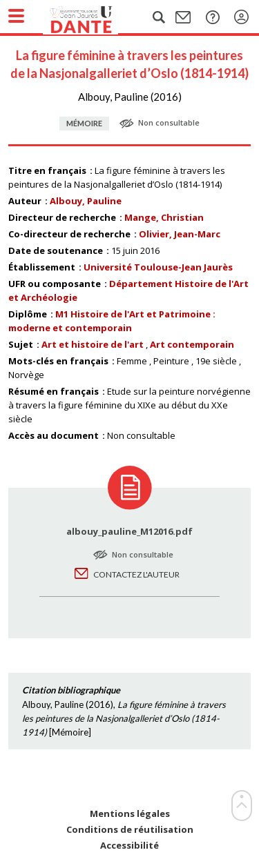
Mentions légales (130, 814)
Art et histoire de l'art (93, 344)
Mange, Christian (164, 217)
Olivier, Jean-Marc (180, 234)
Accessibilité (129, 846)
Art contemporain (192, 344)
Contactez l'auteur (136, 574)
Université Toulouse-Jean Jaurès (158, 267)
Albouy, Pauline (86, 201)
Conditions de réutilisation (130, 830)
